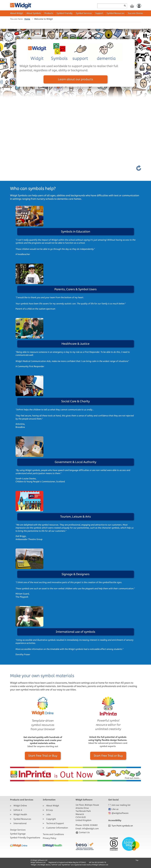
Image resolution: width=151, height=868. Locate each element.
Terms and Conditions (53, 834)
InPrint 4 (18, 810)
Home (27, 19)
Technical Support (55, 823)
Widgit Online (20, 806)
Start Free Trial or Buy (43, 756)
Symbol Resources (115, 13)
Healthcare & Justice (75, 344)
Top (137, 860)
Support (99, 13)
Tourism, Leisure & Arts (75, 517)
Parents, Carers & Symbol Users (75, 289)
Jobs (48, 814)
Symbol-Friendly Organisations (25, 838)
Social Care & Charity (75, 401)
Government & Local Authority (75, 462)
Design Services (18, 830)
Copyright (51, 819)
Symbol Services (84, 13)
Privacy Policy (50, 838)
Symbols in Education (76, 231)
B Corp (50, 810)
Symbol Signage (18, 834)
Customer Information (57, 828)
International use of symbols (75, 632)
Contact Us (83, 832)
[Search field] (112, 6)
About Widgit (17, 13)
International (20, 823)
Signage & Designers (76, 574)
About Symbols (34, 13)
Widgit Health (20, 814)
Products (49, 13)
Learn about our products (75, 79)
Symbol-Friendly (65, 13)
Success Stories (135, 13)
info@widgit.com (90, 829)
